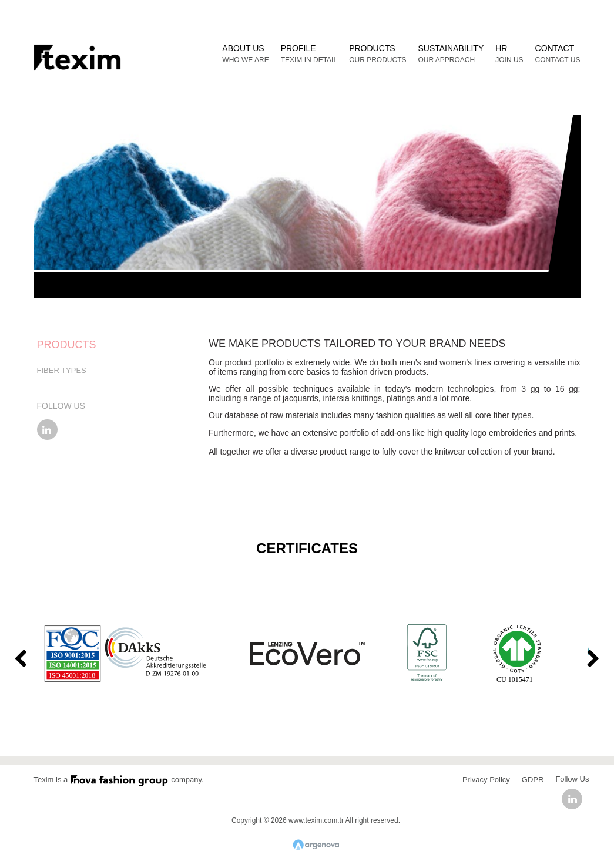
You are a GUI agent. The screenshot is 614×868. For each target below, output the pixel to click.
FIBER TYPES (62, 370)
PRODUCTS (67, 345)
